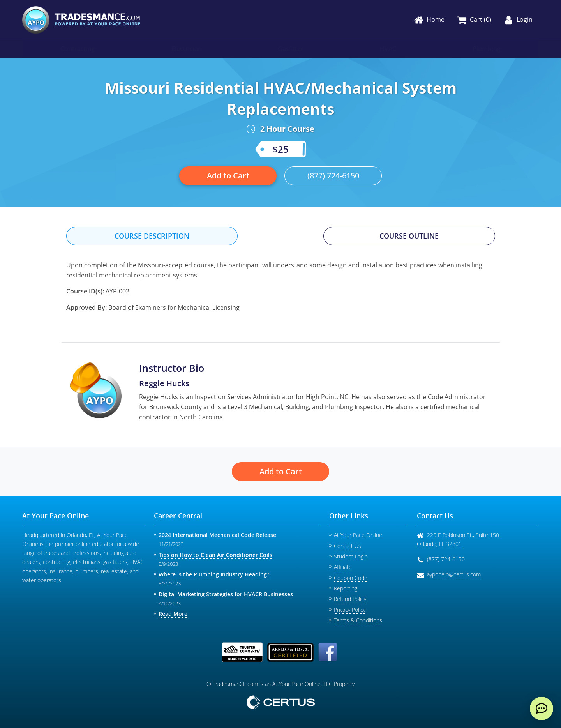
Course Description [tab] (152, 236)
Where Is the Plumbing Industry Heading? (214, 574)
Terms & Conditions (358, 620)
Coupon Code (351, 578)
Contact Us (348, 546)
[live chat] (542, 709)
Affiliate (343, 567)
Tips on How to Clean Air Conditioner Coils (215, 555)
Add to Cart (228, 176)
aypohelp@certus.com (454, 574)
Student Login (351, 556)
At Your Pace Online (358, 535)
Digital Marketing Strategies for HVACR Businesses (226, 594)
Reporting (346, 588)
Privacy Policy (350, 610)
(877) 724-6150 (333, 176)
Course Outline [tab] (409, 236)
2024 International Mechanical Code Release (217, 535)
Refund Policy (350, 599)
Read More (173, 614)
